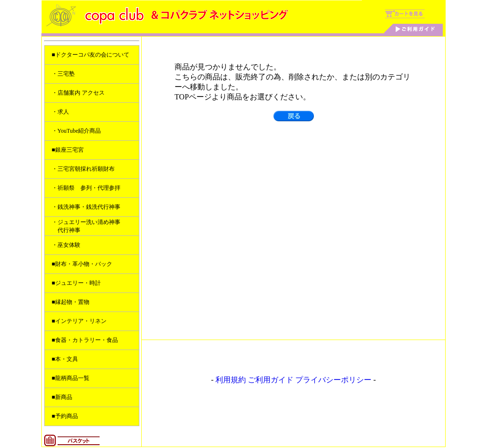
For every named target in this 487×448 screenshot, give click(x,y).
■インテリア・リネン (79, 321)
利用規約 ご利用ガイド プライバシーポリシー (293, 380)
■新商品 (62, 397)
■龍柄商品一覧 (71, 378)
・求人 (60, 112)
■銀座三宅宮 (68, 150)
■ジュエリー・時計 (76, 283)
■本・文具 (65, 359)
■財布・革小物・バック (82, 264)
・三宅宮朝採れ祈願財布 (83, 169)
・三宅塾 (63, 74)
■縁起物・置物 (71, 302)
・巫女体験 (66, 245)
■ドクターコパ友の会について (91, 55)
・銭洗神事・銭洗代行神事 (86, 207)
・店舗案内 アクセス (78, 93)
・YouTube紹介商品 (77, 131)
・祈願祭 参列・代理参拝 (86, 188)
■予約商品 (65, 416)
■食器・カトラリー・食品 (85, 340)
